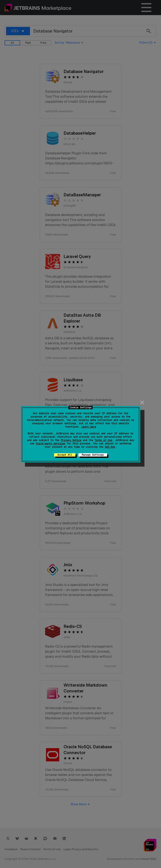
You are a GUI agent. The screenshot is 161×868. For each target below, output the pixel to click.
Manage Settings (93, 455)
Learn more (89, 427)
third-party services (51, 444)
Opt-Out (110, 447)
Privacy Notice (71, 440)
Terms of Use (103, 440)
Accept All (65, 455)
